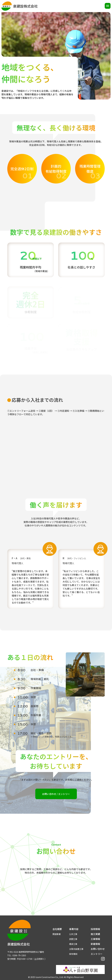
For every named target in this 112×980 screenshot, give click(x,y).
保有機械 (73, 954)
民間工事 (73, 939)
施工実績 (95, 934)
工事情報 (95, 939)
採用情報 (95, 929)
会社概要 (57, 929)
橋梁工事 (73, 944)
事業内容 (74, 929)
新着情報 (95, 944)
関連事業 (57, 934)
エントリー (97, 954)
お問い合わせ (98, 949)
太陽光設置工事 (76, 949)
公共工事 (73, 934)
